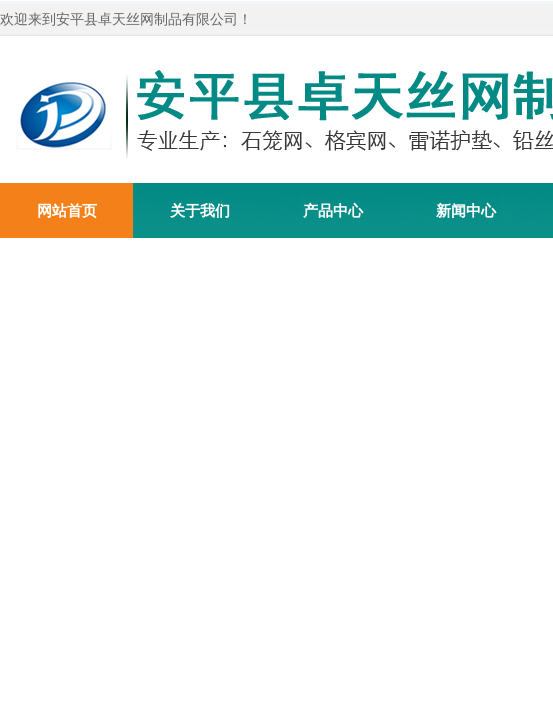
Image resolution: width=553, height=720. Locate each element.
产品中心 (333, 210)
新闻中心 (466, 210)
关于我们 (200, 210)
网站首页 (67, 210)
